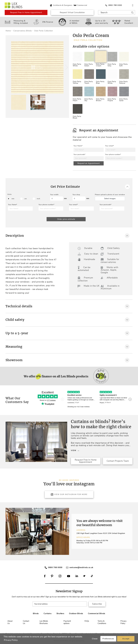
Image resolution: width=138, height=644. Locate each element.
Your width (54, 195)
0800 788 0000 (55, 567)
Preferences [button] (108, 639)
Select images (110, 199)
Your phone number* (113, 154)
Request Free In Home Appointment (26, 12)
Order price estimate (66, 219)
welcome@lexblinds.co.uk (81, 567)
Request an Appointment (89, 163)
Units (10, 194)
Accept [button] (126, 639)
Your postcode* (79, 154)
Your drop (76, 195)
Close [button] (95, 639)
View (75, 451)
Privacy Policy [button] (11, 640)
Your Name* (78, 146)
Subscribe (97, 604)
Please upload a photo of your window (110, 195)
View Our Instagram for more (69, 494)
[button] (66, 67)
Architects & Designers (61, 5)
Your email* (110, 146)
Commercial (80, 5)
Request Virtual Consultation (72, 12)
